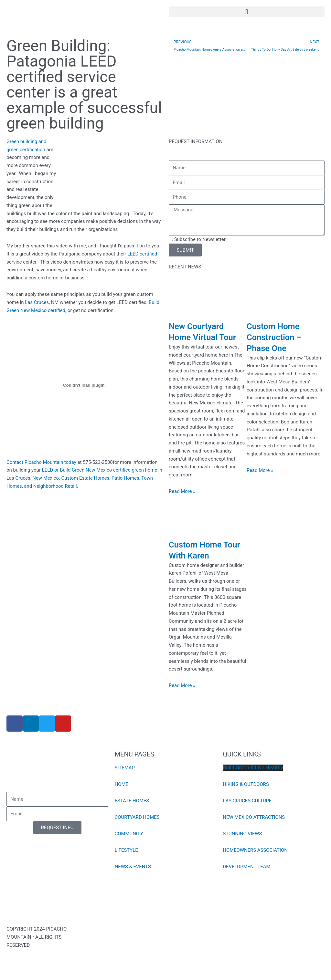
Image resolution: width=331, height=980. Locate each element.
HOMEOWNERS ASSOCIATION (255, 850)
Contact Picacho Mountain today (42, 462)
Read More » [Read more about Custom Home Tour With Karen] (182, 685)
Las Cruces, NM (42, 302)
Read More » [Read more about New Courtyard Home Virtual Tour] (182, 491)
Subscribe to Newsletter (200, 239)
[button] (247, 12)
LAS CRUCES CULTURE (247, 801)
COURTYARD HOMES (137, 817)
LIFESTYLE (127, 850)
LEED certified (142, 254)
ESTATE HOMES (132, 801)
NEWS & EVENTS (133, 867)
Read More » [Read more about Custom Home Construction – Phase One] (260, 470)
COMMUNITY (129, 834)
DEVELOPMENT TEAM (247, 867)
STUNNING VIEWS (242, 834)
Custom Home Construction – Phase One (275, 337)
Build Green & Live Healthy (253, 768)
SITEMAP (125, 768)
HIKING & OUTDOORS (246, 784)
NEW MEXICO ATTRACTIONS (254, 817)
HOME (122, 784)
